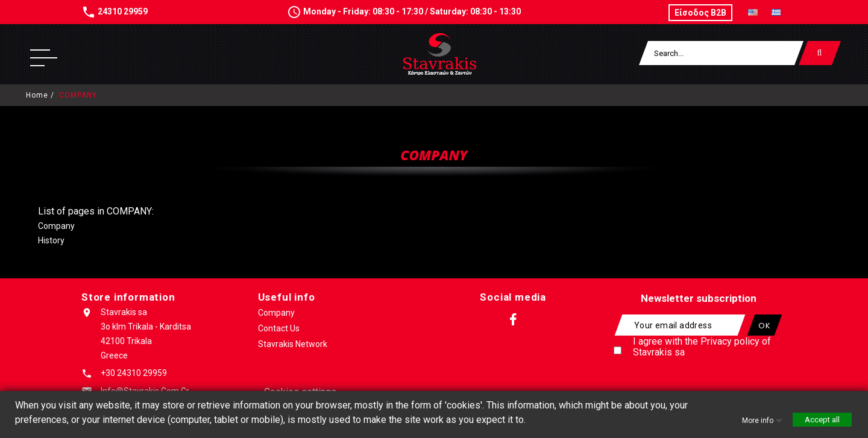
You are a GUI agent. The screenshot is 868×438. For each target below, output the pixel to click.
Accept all (822, 420)
